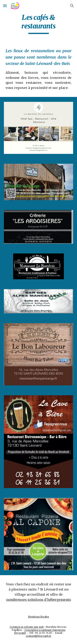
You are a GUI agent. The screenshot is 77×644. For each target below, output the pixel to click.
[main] (39, 24)
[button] (5, 6)
